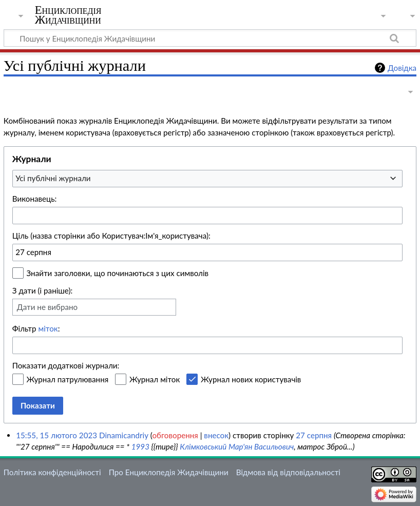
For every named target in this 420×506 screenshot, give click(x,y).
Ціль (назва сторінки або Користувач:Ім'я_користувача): (111, 236)
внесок (216, 435)
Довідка (402, 68)
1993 (140, 446)
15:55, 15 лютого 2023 (56, 435)
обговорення (175, 435)
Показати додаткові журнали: (66, 365)
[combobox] (207, 179)
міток (48, 328)
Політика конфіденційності (52, 472)
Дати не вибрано (47, 307)
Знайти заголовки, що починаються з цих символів (118, 273)
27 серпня (314, 435)
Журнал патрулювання (68, 379)
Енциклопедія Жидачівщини (68, 15)
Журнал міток (155, 379)
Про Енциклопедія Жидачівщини (169, 472)
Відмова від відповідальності (288, 472)
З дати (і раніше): (43, 290)
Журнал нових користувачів (251, 379)
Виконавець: (34, 199)
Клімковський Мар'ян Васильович (237, 446)
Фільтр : (36, 328)
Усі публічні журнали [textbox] (53, 178)
